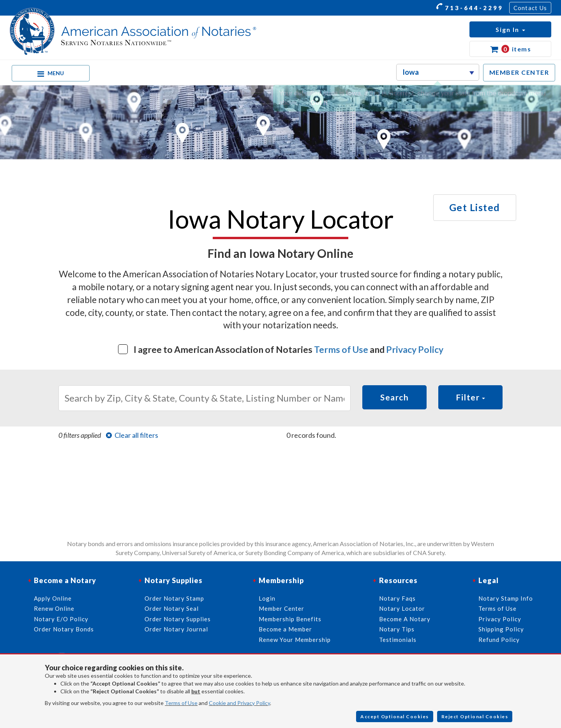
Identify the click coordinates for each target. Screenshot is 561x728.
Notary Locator (402, 608)
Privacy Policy (415, 349)
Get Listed (475, 207)
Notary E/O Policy (61, 619)
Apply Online (53, 598)
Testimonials (398, 640)
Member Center (281, 608)
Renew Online (54, 608)
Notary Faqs (397, 598)
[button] (510, 29)
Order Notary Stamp (174, 598)
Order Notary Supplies (178, 619)
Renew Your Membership (295, 640)
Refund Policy (499, 640)
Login (267, 598)
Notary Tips (397, 629)
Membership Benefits (290, 619)
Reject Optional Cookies (475, 717)
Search (394, 397)
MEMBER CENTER (519, 72)
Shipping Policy (501, 629)
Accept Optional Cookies (395, 717)
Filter (470, 397)
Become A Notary (405, 619)
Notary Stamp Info (506, 598)
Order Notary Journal (176, 629)
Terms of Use (341, 349)
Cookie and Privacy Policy (239, 703)
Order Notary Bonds (64, 629)
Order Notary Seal (172, 608)
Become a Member (285, 629)
